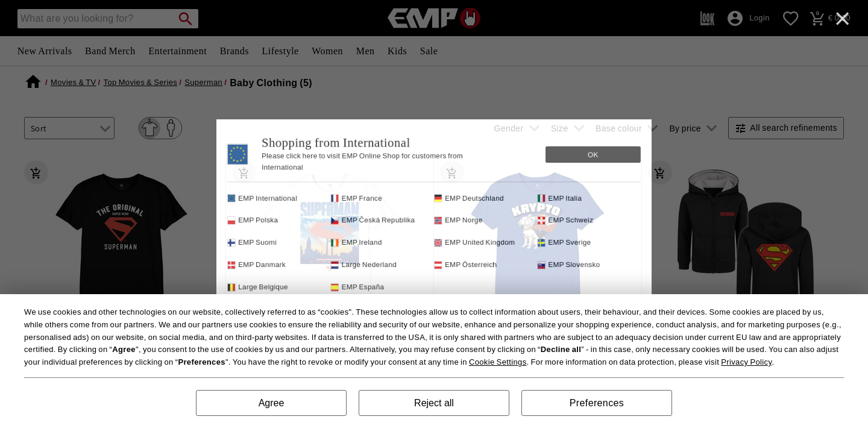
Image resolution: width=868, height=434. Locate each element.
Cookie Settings (498, 362)
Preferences (597, 403)
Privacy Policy (746, 362)
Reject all (434, 403)
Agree (272, 403)
